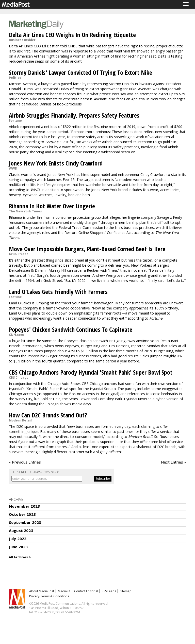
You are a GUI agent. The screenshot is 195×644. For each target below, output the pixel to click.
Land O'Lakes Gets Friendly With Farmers (58, 292)
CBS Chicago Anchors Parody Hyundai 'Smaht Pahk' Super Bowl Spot (91, 372)
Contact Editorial (86, 591)
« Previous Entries (25, 462)
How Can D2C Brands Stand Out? (48, 415)
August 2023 (21, 530)
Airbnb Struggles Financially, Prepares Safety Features (74, 115)
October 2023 (22, 514)
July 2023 (18, 539)
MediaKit (64, 591)
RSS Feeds (109, 591)
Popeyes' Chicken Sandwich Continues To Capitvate (71, 329)
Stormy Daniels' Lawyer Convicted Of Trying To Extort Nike (80, 72)
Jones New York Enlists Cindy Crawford (56, 163)
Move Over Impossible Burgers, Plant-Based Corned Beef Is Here (87, 249)
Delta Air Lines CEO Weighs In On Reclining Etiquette (72, 35)
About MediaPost (42, 591)
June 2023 (18, 547)
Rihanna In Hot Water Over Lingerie (52, 206)
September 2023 (25, 522)
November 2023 (24, 506)
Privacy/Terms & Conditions (49, 596)
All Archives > (20, 557)
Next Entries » (174, 462)
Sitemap (126, 591)
